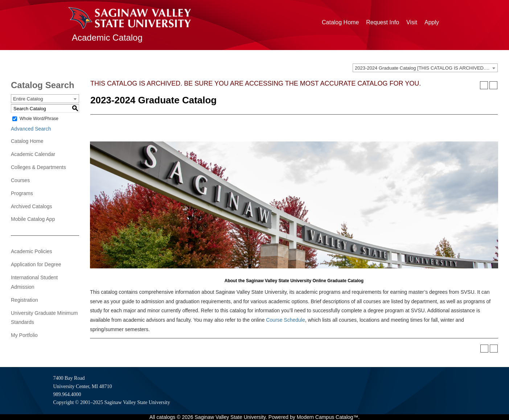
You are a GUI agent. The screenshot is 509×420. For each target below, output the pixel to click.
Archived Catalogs (32, 206)
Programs (22, 193)
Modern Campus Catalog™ (328, 417)
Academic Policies (32, 251)
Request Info (383, 22)
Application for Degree (36, 264)
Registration (24, 300)
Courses (20, 180)
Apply (432, 22)
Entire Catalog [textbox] (28, 99)
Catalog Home (340, 22)
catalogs (166, 417)
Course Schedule (285, 320)
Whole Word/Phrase (39, 119)
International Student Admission (34, 282)
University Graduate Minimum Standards (44, 318)
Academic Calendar (33, 154)
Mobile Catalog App (33, 219)
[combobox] (425, 68)
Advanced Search (31, 129)
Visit (412, 22)
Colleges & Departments (38, 167)
